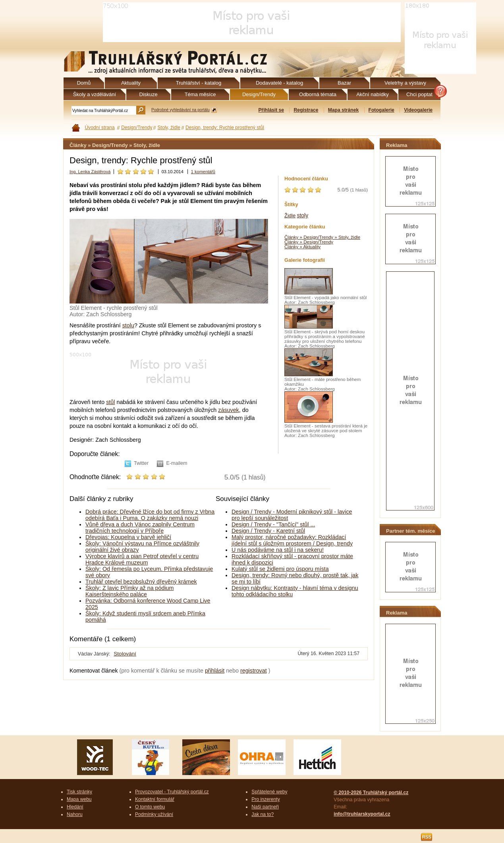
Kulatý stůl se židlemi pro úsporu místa (280, 569)
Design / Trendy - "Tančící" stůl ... (273, 524)
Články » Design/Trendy (309, 242)
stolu (128, 325)
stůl (110, 402)
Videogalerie (418, 110)
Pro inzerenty (266, 799)
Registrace (306, 110)
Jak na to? (263, 814)
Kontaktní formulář (155, 799)
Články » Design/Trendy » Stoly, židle (322, 237)
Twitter (141, 463)
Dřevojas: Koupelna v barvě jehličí (128, 537)
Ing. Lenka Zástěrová (90, 172)
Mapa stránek (343, 110)
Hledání (75, 807)
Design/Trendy (137, 128)
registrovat (254, 671)
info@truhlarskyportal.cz (362, 814)
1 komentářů (203, 172)
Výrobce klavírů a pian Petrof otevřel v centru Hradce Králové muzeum (142, 559)
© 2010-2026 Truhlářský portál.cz (371, 793)
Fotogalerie (381, 110)
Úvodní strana (99, 128)
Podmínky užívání (154, 814)
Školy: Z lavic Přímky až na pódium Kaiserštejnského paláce (129, 591)
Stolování (125, 654)
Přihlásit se (271, 110)
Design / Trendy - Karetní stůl (268, 531)
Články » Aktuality (302, 247)
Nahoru (75, 814)
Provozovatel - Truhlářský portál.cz (172, 792)
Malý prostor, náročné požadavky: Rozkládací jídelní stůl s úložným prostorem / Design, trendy (292, 540)
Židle (290, 216)
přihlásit (215, 671)
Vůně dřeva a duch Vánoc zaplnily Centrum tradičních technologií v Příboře (140, 528)
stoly (302, 215)
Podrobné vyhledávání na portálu (181, 110)
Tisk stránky (79, 792)
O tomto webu (150, 807)
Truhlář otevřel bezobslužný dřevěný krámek (141, 582)
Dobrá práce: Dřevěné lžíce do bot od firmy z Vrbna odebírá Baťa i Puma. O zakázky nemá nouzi (150, 515)
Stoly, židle (169, 128)
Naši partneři (265, 807)
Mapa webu (79, 799)
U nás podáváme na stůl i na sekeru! (278, 550)
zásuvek (228, 410)
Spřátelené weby (269, 792)
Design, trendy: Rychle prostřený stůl (225, 128)
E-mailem (177, 463)
